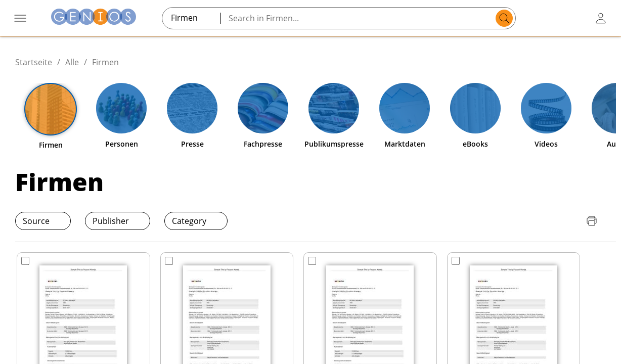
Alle (72, 62)
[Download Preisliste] (551, 221)
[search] (504, 18)
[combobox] (191, 18)
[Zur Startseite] (94, 18)
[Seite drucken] (592, 221)
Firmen (105, 62)
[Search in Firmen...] (360, 18)
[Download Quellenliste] (571, 221)
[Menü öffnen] (20, 18)
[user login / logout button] (601, 18)
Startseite (34, 62)
